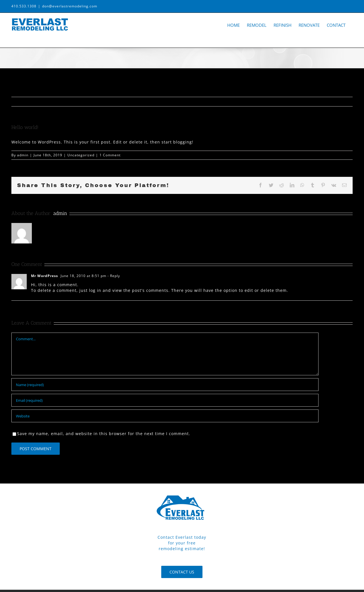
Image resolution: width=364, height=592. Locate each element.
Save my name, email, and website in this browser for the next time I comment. (104, 434)
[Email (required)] (165, 400)
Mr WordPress (45, 276)
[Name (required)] (165, 385)
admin (23, 155)
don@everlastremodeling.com (70, 6)
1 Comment (110, 155)
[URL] (165, 416)
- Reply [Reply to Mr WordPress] (113, 276)
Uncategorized (81, 155)
